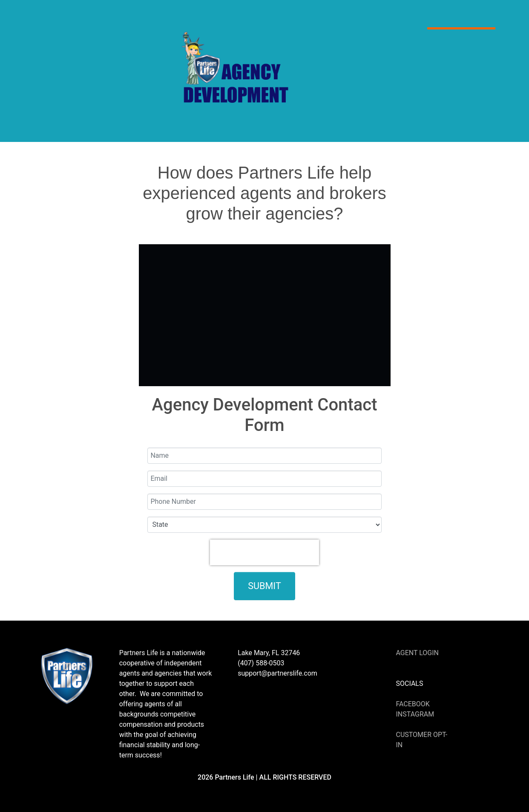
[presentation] (264, 552)
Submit (264, 586)
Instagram (415, 714)
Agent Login (417, 653)
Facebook (413, 704)
